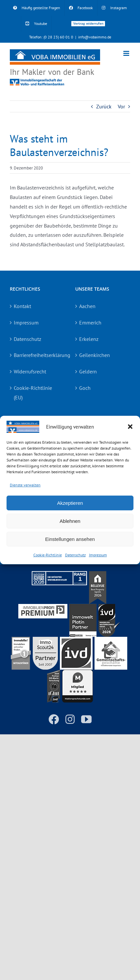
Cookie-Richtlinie (48, 555)
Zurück (104, 106)
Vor (121, 106)
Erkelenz (89, 339)
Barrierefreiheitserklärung (38, 355)
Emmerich (90, 323)
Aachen (87, 306)
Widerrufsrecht (30, 371)
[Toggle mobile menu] (127, 53)
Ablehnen (70, 521)
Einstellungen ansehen (70, 539)
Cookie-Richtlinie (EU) (33, 393)
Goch (85, 388)
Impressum (98, 555)
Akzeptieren (70, 503)
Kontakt (22, 306)
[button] (130, 427)
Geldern (88, 371)
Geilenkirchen (95, 355)
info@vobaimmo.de (95, 37)
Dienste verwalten (25, 485)
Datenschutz (75, 555)
